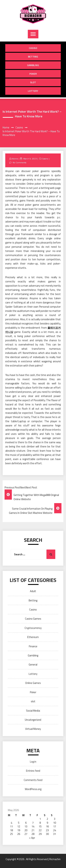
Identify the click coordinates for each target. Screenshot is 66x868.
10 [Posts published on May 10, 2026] (55, 823)
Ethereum (33, 637)
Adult (33, 591)
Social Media (33, 711)
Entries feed (33, 771)
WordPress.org (33, 789)
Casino (33, 48)
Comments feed (33, 780)
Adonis (15, 159)
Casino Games (33, 619)
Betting (33, 56)
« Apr (32, 838)
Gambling (33, 65)
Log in (33, 762)
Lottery (33, 91)
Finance (33, 646)
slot (33, 82)
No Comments (19, 162)
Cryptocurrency (33, 628)
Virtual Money (33, 729)
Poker (33, 74)
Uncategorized (33, 720)
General (33, 665)
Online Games (33, 683)
